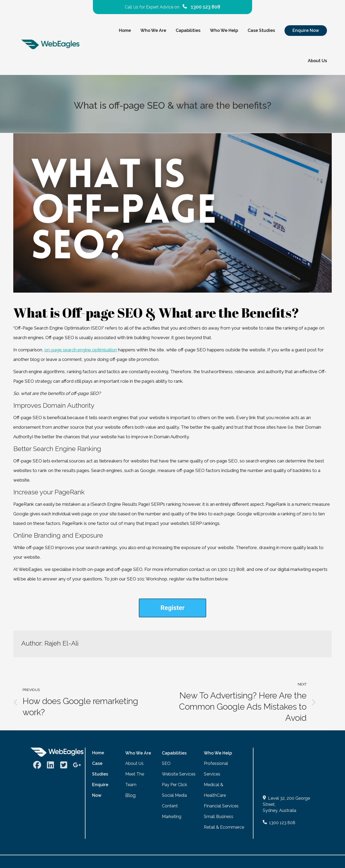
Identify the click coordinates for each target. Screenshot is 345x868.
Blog (130, 795)
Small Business (219, 817)
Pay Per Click (174, 785)
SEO (166, 763)
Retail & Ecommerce (224, 827)
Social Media (174, 795)
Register (173, 608)
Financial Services (221, 806)
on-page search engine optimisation (81, 350)
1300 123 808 (282, 823)
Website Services (179, 774)
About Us (134, 763)
